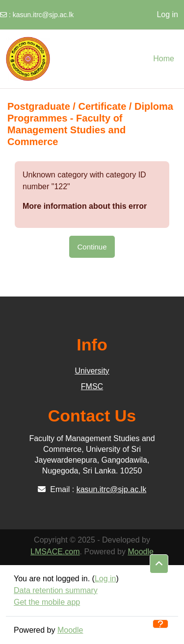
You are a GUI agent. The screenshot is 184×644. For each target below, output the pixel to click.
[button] (159, 564)
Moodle (140, 552)
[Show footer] (160, 624)
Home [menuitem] (164, 59)
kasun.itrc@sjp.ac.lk (43, 15)
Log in (167, 14)
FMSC (92, 386)
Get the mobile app (47, 602)
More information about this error (85, 206)
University (92, 371)
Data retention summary (56, 590)
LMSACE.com (55, 552)
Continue (92, 247)
